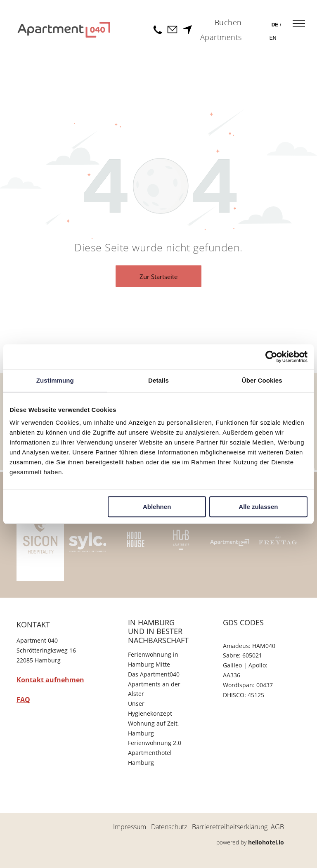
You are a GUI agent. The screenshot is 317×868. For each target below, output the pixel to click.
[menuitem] (228, 22)
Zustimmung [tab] (55, 380)
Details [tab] (158, 380)
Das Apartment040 (154, 674)
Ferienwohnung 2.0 (155, 743)
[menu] (299, 24)
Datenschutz (169, 827)
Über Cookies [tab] (262, 380)
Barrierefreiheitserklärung (230, 827)
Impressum (130, 827)
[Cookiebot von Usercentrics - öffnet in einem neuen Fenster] (271, 357)
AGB (277, 827)
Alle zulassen (258, 507)
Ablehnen (157, 507)
